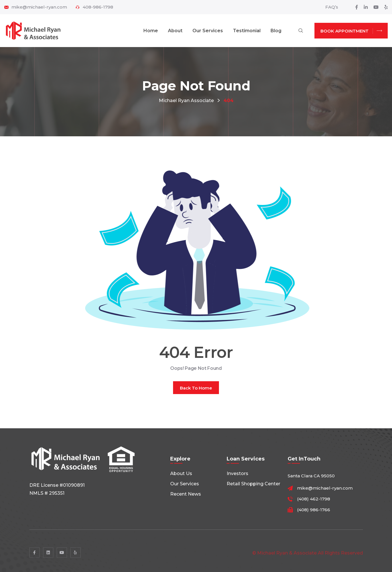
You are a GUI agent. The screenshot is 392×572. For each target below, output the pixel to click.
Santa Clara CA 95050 (311, 476)
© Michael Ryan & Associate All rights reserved (308, 556)
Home (151, 31)
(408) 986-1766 (314, 510)
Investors (237, 473)
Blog (276, 31)
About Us (181, 473)
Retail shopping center (253, 484)
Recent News (186, 494)
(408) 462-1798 (314, 499)
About (175, 31)
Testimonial (247, 31)
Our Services (208, 31)
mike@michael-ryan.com (39, 7)
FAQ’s (332, 7)
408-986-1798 (98, 7)
